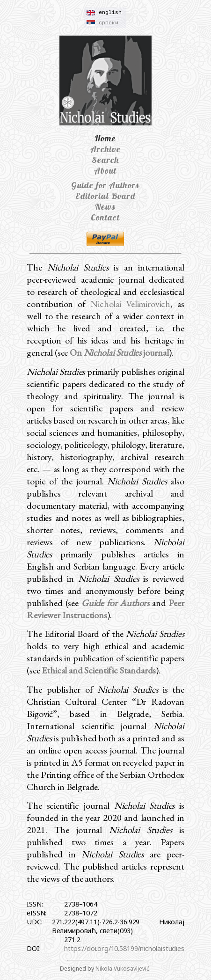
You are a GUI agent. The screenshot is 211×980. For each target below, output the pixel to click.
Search (105, 160)
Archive (105, 149)
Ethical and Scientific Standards (99, 670)
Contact (105, 217)
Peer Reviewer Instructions (105, 609)
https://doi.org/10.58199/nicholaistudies (124, 948)
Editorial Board (105, 196)
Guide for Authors (105, 185)
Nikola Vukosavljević (122, 969)
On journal (119, 352)
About (105, 171)
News (105, 207)
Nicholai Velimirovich (130, 304)
